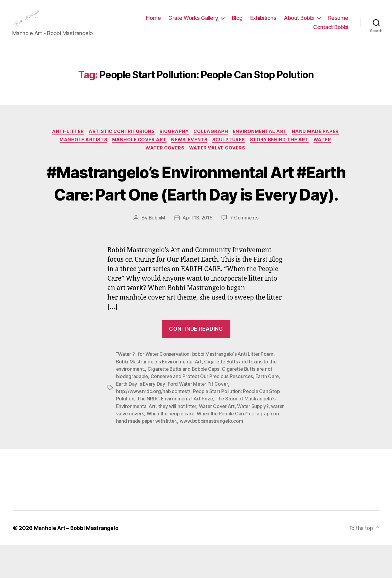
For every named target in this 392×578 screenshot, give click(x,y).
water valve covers (137, 447)
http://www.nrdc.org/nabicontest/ (154, 425)
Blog (237, 22)
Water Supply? (257, 439)
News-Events (189, 150)
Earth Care (271, 410)
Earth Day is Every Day (141, 417)
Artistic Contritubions (120, 141)
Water (327, 150)
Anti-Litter (64, 141)
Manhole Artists (80, 150)
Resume (338, 22)
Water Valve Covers (219, 160)
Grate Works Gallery (193, 22)
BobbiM (156, 252)
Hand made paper (320, 141)
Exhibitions (263, 22)
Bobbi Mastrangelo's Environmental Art (160, 395)
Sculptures (231, 150)
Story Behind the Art (283, 150)
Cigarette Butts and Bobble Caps (185, 403)
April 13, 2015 (198, 252)
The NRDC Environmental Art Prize (176, 432)
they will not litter (178, 439)
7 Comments (245, 252)
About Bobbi (299, 22)
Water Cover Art (219, 439)
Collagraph (212, 141)
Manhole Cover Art (137, 150)
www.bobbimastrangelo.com (245, 454)
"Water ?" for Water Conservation (154, 388)
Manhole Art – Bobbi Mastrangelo (77, 561)
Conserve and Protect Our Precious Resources (204, 410)
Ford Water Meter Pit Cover (199, 417)
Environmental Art (263, 141)
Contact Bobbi (331, 32)
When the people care (186, 447)
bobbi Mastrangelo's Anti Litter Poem (235, 388)
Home (153, 22)
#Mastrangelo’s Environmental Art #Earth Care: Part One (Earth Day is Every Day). (196, 205)
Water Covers (165, 160)
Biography (174, 141)
